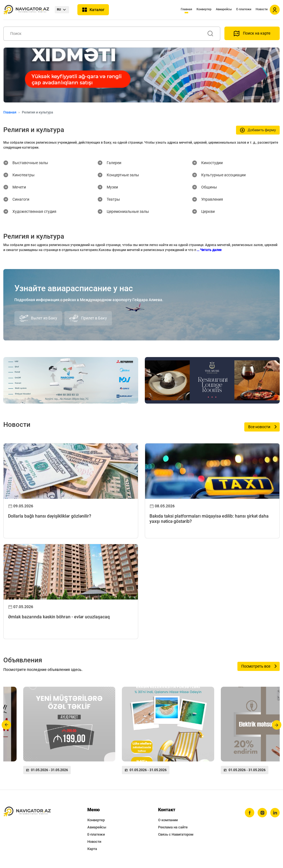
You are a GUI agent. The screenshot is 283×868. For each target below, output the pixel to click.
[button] (6, 725)
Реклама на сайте (173, 827)
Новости (262, 9)
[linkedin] (275, 813)
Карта (92, 849)
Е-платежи (244, 9)
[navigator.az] (27, 812)
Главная (186, 9)
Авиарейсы (224, 9)
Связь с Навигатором (176, 834)
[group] (69, 733)
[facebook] (250, 813)
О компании (168, 820)
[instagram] (262, 813)
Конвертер (204, 9)
